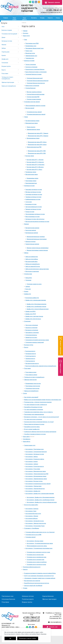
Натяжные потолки (29, 186)
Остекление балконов (8, 599)
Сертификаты (27, 439)
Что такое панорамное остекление (34, 410)
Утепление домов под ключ (34, 284)
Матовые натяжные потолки (33, 192)
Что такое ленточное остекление (33, 419)
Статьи (58, 18)
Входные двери (30, 156)
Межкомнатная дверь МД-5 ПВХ (37, 151)
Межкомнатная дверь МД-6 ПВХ (37, 153)
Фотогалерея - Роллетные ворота (35, 466)
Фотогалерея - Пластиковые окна (34, 449)
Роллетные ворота (31, 356)
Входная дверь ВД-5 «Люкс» (34, 170)
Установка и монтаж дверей (32, 102)
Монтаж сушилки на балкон (34, 92)
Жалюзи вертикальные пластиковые (37, 239)
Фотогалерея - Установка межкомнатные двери (40, 543)
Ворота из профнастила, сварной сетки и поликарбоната (41, 366)
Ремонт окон (29, 51)
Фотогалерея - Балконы (32, 509)
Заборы (26, 253)
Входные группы (29, 345)
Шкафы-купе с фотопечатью (33, 319)
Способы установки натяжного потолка (35, 434)
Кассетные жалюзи (31, 230)
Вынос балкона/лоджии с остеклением (36, 72)
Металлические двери (32, 174)
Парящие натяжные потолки (33, 209)
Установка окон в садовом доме (35, 560)
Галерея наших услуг (30, 445)
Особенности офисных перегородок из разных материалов (40, 432)
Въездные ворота (30, 351)
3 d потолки (29, 202)
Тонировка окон (30, 58)
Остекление (27, 321)
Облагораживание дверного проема (35, 106)
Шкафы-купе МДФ (30, 311)
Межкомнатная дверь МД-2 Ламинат (38, 136)
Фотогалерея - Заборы (32, 457)
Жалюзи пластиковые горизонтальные (37, 250)
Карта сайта (26, 437)
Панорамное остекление (32, 333)
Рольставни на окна (31, 372)
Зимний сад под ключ (31, 337)
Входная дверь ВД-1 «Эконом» (35, 160)
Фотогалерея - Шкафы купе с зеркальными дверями (40, 494)
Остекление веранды (31, 335)
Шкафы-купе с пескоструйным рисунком (38, 309)
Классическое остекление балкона (35, 69)
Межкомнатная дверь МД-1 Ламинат (38, 133)
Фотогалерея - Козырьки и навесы (35, 459)
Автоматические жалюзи (32, 228)
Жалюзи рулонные (30, 242)
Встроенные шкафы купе (32, 298)
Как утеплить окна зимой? (31, 397)
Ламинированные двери (33, 129)
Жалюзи (26, 224)
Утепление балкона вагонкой (35, 78)
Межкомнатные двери (32, 123)
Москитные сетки (30, 53)
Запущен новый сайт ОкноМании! (33, 586)
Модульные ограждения (32, 271)
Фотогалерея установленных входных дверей (38, 484)
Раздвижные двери (31, 172)
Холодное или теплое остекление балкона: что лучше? (39, 422)
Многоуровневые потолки (32, 217)
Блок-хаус (28, 289)
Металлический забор (31, 262)
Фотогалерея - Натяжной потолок (35, 521)
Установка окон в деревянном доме (36, 557)
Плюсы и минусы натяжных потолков (34, 424)
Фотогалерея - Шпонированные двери (36, 476)
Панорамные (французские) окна (34, 48)
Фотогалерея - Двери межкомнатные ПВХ (37, 474)
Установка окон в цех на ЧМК (33, 535)
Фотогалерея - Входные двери (35, 541)
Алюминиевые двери (32, 178)
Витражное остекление (32, 330)
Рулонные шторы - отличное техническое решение (38, 402)
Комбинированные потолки (33, 199)
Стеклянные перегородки (32, 388)
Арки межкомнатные (31, 183)
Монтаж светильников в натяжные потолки (37, 222)
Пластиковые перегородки (33, 386)
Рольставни (27, 368)
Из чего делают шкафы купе (32, 429)
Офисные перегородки (30, 380)
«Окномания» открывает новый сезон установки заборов (40, 578)
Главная (6, 18)
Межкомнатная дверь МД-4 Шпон (37, 145)
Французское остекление (32, 86)
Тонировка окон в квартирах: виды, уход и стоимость (39, 412)
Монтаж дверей (30, 108)
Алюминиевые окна (31, 46)
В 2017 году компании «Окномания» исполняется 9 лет (39, 576)
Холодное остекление (31, 67)
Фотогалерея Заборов (31, 518)
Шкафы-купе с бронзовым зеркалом (36, 304)
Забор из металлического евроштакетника (37, 269)
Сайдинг (28, 287)
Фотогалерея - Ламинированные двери (36, 479)
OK (10, 638)
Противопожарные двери (32, 121)
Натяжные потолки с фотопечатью (35, 219)
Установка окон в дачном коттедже (36, 564)
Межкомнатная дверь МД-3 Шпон (37, 142)
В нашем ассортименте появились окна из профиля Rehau (40, 573)
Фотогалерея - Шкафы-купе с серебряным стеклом (40, 500)
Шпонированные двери (33, 138)
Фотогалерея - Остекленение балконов (36, 452)
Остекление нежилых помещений (35, 342)
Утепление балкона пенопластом (36, 83)
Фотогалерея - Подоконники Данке (35, 526)
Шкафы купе (28, 294)
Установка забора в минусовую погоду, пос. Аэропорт (40, 532)
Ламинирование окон (31, 56)
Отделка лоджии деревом (34, 99)
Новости (50, 18)
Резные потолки (30, 212)
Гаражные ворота (30, 359)
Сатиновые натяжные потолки (34, 194)
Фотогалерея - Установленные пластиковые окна (39, 548)
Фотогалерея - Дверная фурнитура (35, 489)
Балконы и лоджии (29, 61)
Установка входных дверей (34, 112)
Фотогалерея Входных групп (33, 514)
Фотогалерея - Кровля (31, 462)
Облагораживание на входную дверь (37, 546)
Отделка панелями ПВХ (33, 97)
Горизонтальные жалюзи (32, 244)
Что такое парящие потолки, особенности (36, 405)
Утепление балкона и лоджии (33, 74)
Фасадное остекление (31, 328)
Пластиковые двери (31, 181)
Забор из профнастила (32, 257)
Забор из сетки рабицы (32, 259)
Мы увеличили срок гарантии (32, 581)
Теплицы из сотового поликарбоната (34, 377)
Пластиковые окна (7, 596)
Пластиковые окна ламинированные (34, 414)
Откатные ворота (30, 361)
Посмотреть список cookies (28, 638)
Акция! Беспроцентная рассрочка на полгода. (37, 583)
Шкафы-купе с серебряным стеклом (36, 307)
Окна (26, 40)
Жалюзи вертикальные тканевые (36, 237)
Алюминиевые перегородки (33, 383)
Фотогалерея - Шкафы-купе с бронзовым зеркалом (41, 497)
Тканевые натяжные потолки (33, 197)
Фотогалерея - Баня (31, 511)
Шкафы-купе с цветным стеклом (34, 316)
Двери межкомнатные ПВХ (34, 147)
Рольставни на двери (31, 375)
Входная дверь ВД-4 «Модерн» (35, 167)
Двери (26, 117)
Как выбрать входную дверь (32, 427)
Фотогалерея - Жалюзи (32, 516)
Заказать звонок (52, 2)
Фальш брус (29, 278)
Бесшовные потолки (31, 204)
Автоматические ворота (32, 363)
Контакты (34, 18)
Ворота (26, 347)
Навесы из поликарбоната (31, 391)
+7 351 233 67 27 (31, 620)
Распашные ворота (31, 354)
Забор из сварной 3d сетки (33, 266)
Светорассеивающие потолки (34, 207)
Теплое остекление (31, 64)
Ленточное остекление (32, 325)
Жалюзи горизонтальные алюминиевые (38, 248)
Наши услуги (14, 19)
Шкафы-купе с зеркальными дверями (36, 300)
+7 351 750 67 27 (54, 10)
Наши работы (24, 19)
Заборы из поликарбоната (33, 264)
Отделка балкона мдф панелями (36, 94)
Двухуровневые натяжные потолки (35, 214)
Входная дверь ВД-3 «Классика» (36, 165)
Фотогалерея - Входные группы (34, 481)
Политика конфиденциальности (32, 567)
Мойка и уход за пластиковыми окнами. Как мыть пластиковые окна (43, 400)
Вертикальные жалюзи (32, 233)
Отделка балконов (30, 88)
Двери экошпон (31, 127)
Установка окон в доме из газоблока (37, 562)
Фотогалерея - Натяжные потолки (35, 454)
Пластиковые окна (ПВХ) (32, 43)
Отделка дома (28, 274)
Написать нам (52, 627)
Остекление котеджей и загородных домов (37, 340)
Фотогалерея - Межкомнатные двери (36, 471)
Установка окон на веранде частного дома (38, 552)
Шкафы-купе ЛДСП (31, 314)
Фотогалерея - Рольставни (33, 469)
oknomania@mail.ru (56, 622)
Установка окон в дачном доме (35, 555)
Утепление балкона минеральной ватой (37, 81)
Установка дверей (30, 537)
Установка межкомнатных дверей (36, 114)
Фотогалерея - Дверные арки (33, 486)
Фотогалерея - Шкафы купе (33, 491)
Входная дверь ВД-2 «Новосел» (35, 162)
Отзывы (42, 18)
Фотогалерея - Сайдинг (32, 464)
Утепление (28, 280)
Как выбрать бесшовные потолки (33, 407)
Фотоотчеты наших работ (31, 505)
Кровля (26, 291)
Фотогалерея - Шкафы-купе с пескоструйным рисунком (42, 502)
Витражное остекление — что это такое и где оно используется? (42, 417)
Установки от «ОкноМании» (32, 528)
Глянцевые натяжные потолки (34, 190)
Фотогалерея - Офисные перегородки (36, 523)
